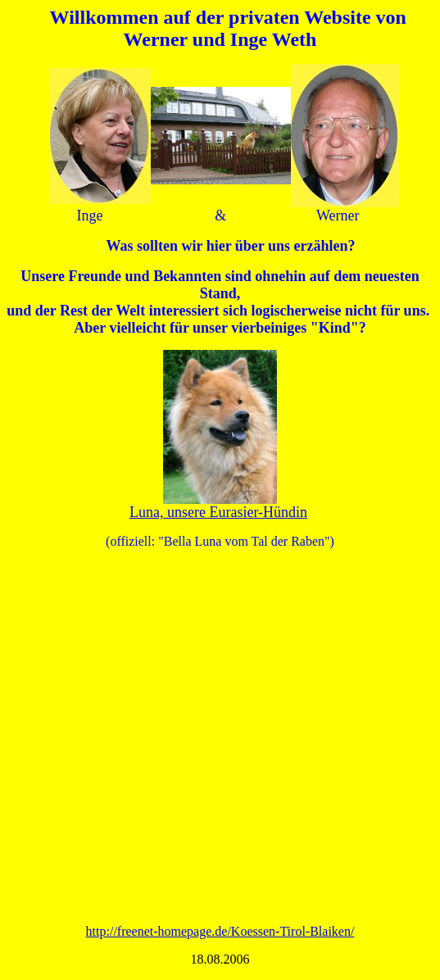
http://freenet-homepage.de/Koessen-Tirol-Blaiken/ (220, 931)
